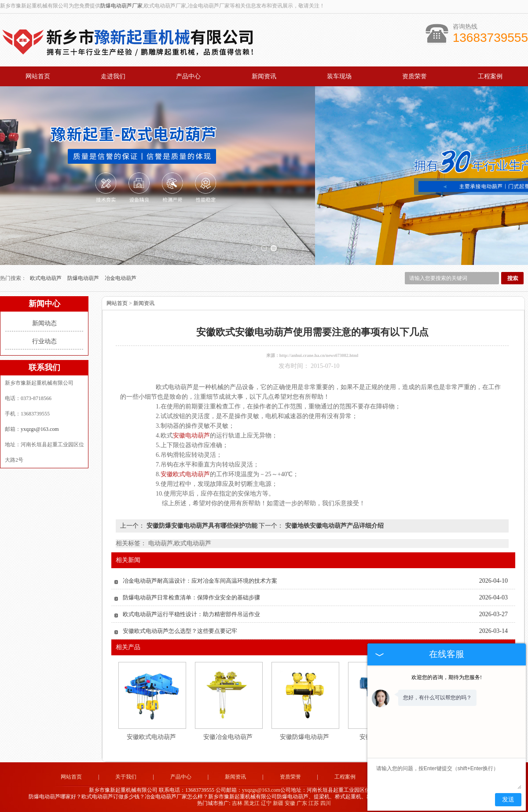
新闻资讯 (264, 76)
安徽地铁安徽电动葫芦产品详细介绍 (334, 524)
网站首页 (38, 76)
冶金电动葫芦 (121, 277)
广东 (302, 802)
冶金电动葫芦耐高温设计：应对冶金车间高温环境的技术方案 (200, 579)
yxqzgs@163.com (40, 428)
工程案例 (490, 76)
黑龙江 (252, 802)
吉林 (237, 802)
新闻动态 (44, 322)
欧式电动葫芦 (46, 277)
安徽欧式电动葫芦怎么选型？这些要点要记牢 (180, 630)
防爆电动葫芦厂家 (121, 6)
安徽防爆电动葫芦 (304, 736)
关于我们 (126, 775)
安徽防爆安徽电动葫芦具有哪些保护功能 (202, 524)
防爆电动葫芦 (84, 277)
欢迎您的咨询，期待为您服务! (447, 677)
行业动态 (44, 340)
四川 (326, 802)
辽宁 (266, 802)
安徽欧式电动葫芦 (151, 736)
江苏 (314, 802)
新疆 (278, 802)
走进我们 (113, 76)
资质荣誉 (414, 76)
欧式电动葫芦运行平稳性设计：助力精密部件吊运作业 (191, 613)
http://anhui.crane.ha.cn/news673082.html (319, 354)
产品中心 (188, 76)
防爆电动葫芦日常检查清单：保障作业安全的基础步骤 (191, 596)
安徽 (290, 802)
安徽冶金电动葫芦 (228, 736)
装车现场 (339, 76)
